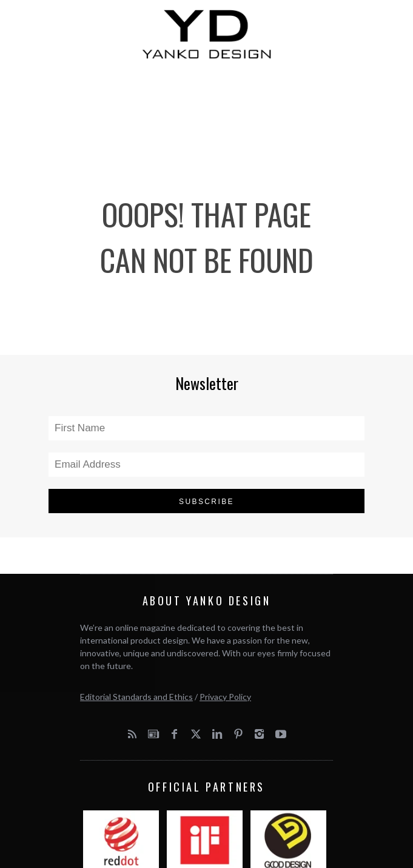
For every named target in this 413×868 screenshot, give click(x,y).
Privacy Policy (225, 697)
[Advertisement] (207, 112)
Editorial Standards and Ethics (136, 697)
